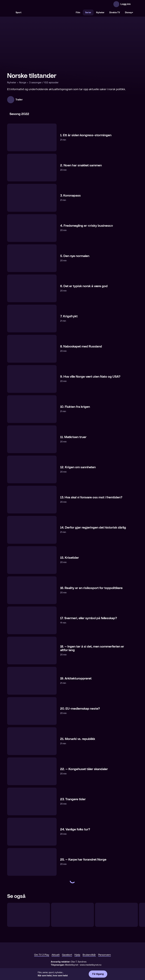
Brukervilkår (89, 955)
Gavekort (67, 955)
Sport (18, 13)
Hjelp (77, 955)
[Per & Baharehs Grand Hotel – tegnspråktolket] (116, 915)
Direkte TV (115, 13)
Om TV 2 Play (42, 955)
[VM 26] (49, 12)
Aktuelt (56, 955)
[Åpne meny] (135, 4)
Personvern (105, 955)
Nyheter (100, 13)
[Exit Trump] (72, 915)
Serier (88, 13)
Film (78, 13)
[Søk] (10, 12)
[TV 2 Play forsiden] (29, 4)
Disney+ (129, 13)
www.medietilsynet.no (91, 965)
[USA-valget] (29, 915)
